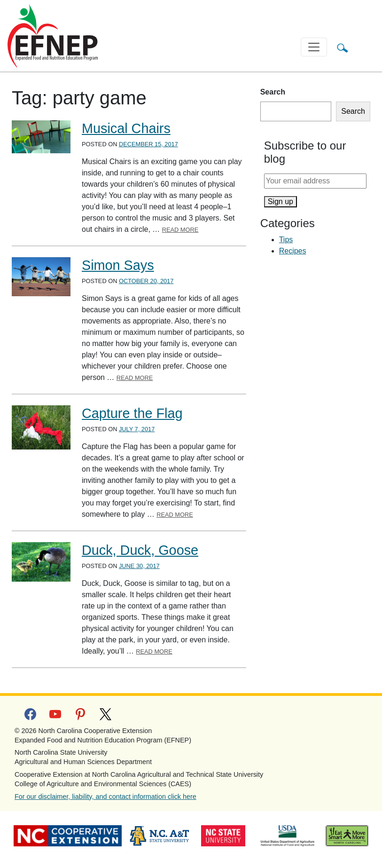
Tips (286, 240)
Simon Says (118, 265)
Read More (180, 230)
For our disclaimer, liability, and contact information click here (105, 797)
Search (273, 92)
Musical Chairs (126, 128)
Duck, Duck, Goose (140, 550)
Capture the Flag (132, 413)
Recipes (293, 251)
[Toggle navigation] (314, 47)
